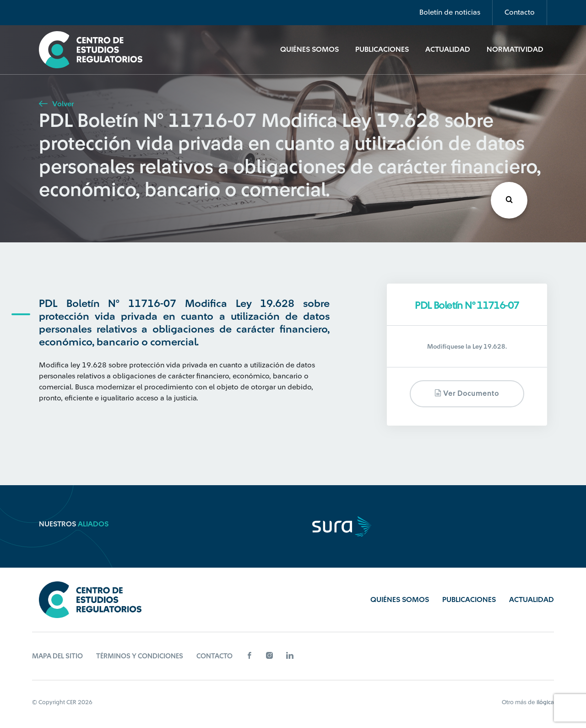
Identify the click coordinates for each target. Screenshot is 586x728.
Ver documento (467, 393)
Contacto (520, 12)
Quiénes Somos (309, 49)
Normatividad (515, 49)
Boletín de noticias (450, 12)
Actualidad (448, 49)
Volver (56, 104)
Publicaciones (382, 49)
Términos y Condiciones (140, 656)
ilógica (545, 702)
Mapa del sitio (57, 656)
